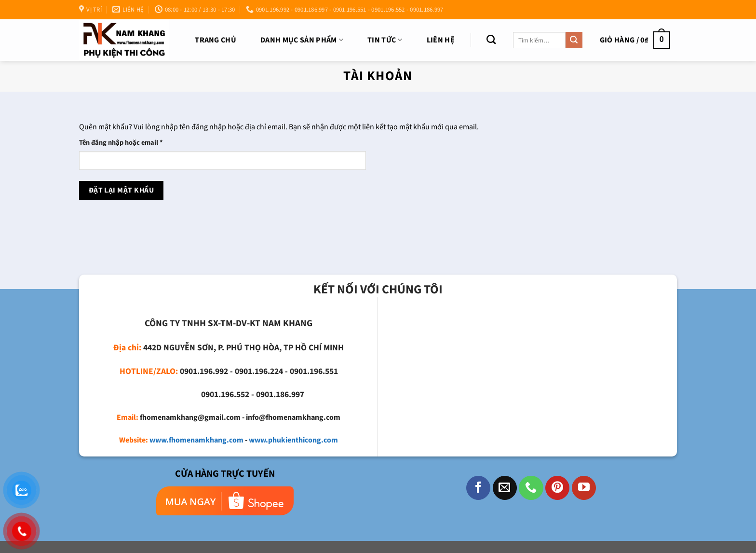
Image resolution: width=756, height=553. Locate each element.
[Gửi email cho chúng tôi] (505, 488)
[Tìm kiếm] (491, 39)
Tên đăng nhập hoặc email (128, 143)
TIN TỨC (385, 40)
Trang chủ (216, 40)
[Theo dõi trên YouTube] (584, 488)
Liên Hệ (441, 40)
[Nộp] (574, 40)
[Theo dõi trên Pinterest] (557, 488)
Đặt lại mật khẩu (121, 190)
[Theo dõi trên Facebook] (478, 488)
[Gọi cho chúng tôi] (531, 488)
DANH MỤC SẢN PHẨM (302, 40)
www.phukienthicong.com (293, 440)
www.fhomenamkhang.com (196, 440)
